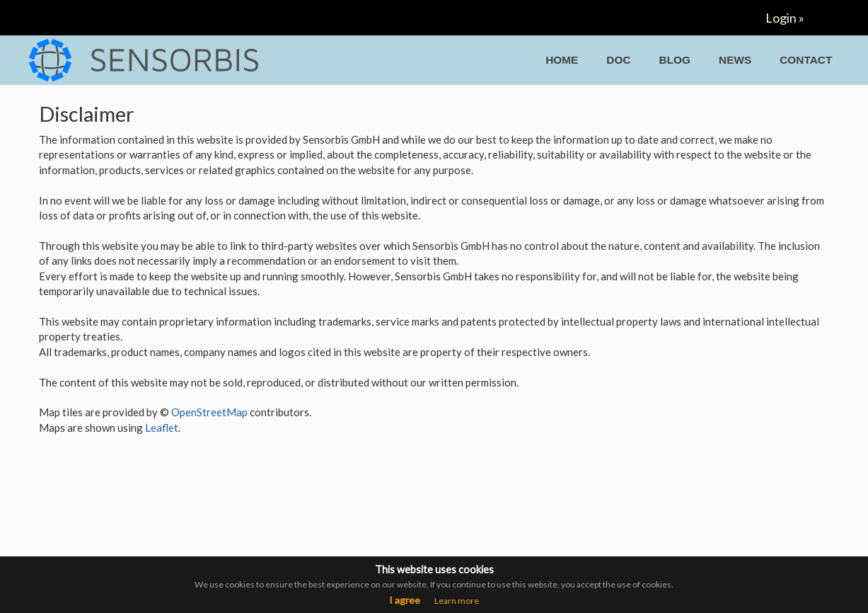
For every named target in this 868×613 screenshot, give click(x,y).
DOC (618, 60)
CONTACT (806, 60)
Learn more (457, 601)
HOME (562, 60)
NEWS (735, 60)
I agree (405, 600)
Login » (785, 18)
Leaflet (162, 428)
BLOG (675, 60)
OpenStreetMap (209, 412)
